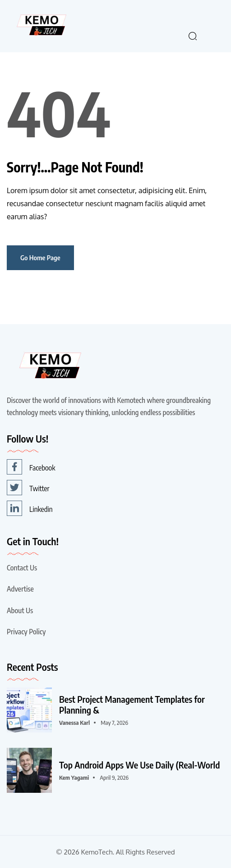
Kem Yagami (74, 778)
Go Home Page (40, 258)
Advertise (20, 589)
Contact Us (22, 568)
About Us (20, 610)
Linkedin (30, 508)
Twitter (28, 488)
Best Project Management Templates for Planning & (132, 705)
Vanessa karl (74, 723)
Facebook (31, 467)
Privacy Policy (26, 632)
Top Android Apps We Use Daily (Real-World (139, 765)
